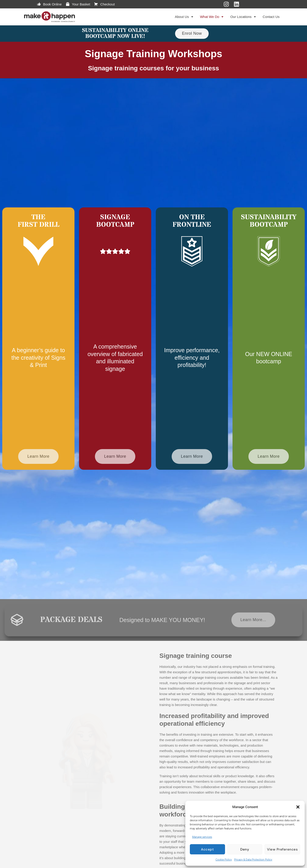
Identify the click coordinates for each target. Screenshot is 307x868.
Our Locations (243, 17)
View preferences (282, 849)
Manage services (202, 837)
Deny (245, 849)
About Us (184, 17)
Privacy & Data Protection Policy (253, 860)
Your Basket (78, 4)
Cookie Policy (224, 860)
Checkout (104, 4)
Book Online (49, 4)
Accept (207, 849)
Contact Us (271, 17)
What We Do (212, 17)
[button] (298, 807)
